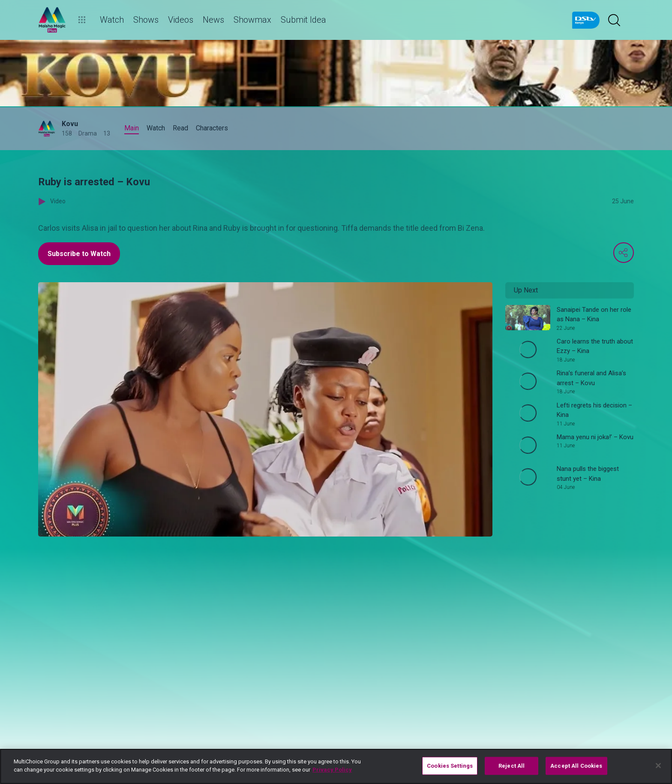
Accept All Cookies (576, 766)
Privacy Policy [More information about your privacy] (332, 770)
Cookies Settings (450, 766)
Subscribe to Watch (79, 254)
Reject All (511, 766)
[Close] (658, 766)
